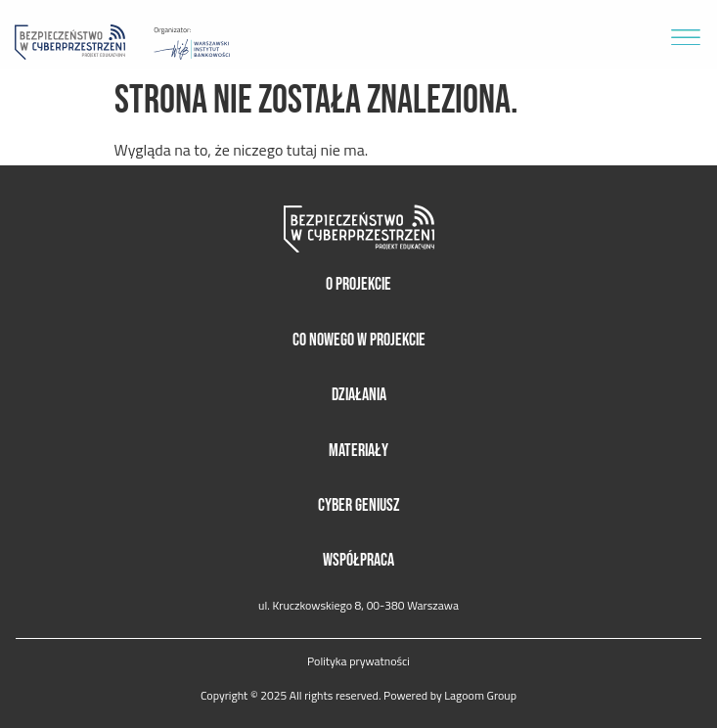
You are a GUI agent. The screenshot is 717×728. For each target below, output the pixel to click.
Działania (359, 395)
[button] (685, 35)
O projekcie (358, 284)
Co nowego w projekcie (359, 340)
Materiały (358, 451)
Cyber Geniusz (359, 505)
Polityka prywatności (358, 661)
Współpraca (358, 560)
